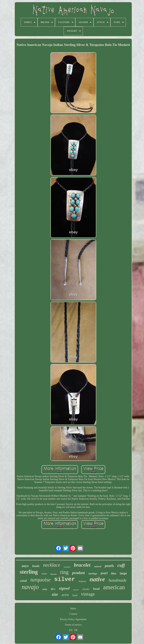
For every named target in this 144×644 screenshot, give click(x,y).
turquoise (41, 580)
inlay (45, 589)
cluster (86, 589)
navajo (30, 587)
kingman (82, 581)
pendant (78, 573)
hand (75, 595)
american (114, 587)
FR (76, 630)
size (55, 594)
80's (53, 589)
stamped (67, 567)
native (97, 579)
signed (64, 588)
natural (98, 566)
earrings (93, 574)
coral (23, 581)
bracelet (82, 565)
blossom (53, 574)
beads (36, 566)
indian (44, 574)
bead (96, 589)
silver (65, 579)
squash (76, 590)
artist (65, 595)
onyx (25, 566)
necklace (52, 565)
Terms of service (73, 625)
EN (71, 630)
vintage (88, 594)
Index (73, 608)
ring (64, 572)
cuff (121, 565)
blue (114, 573)
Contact (73, 614)
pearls (109, 566)
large (123, 573)
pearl (104, 573)
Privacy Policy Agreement (73, 619)
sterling (29, 572)
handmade (118, 580)
